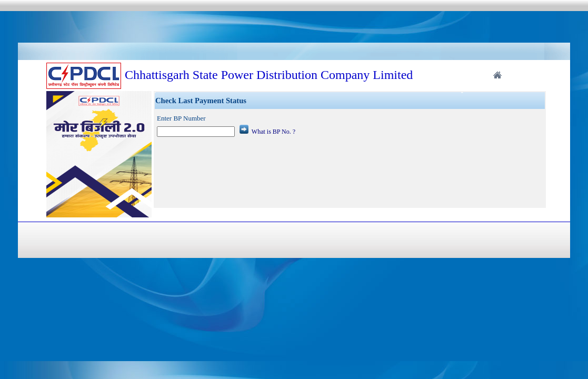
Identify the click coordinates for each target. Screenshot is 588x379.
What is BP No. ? (273, 132)
